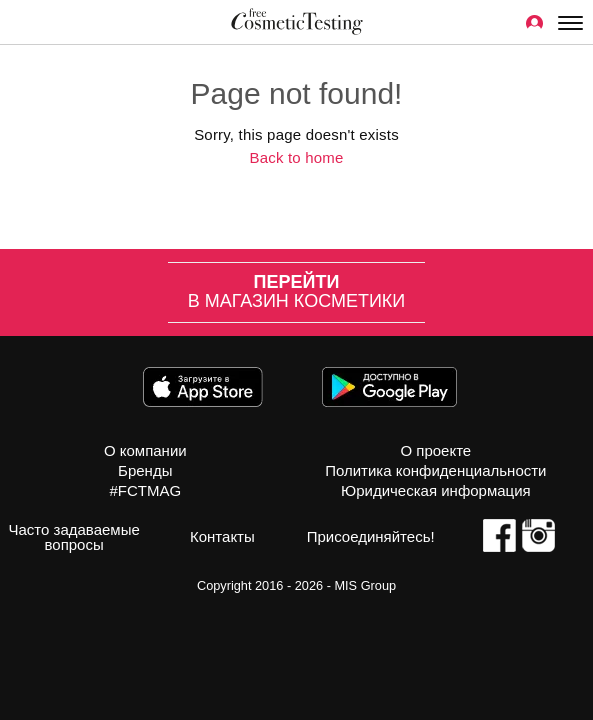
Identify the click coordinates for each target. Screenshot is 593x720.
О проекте (435, 450)
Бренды (145, 470)
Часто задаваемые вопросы (73, 537)
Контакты (222, 536)
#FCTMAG (145, 490)
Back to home (296, 157)
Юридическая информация (436, 490)
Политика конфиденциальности (435, 470)
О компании (145, 450)
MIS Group (365, 585)
